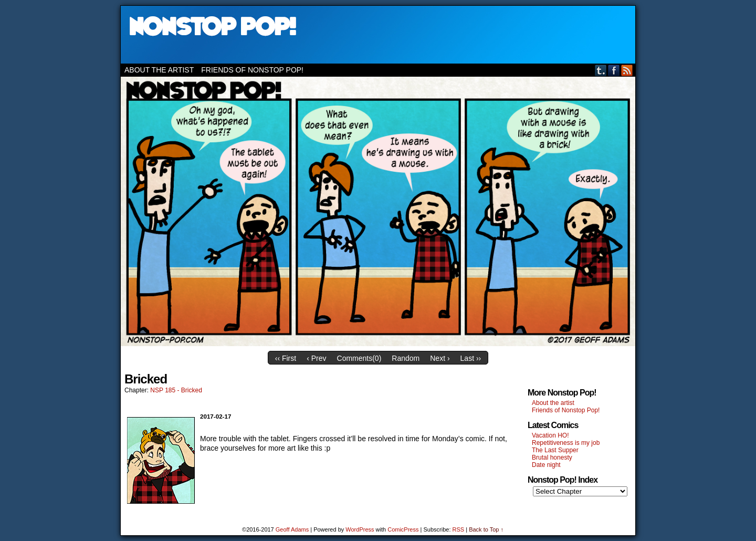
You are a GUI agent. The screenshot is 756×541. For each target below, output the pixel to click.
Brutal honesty (552, 457)
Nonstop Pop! (378, 35)
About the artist (159, 70)
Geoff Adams (292, 529)
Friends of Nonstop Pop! (252, 70)
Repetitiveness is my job (566, 443)
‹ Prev (316, 358)
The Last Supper (555, 450)
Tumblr (601, 70)
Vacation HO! (550, 435)
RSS (627, 70)
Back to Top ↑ (486, 529)
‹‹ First (286, 358)
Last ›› (471, 358)
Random (406, 358)
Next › (440, 358)
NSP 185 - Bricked (176, 390)
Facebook (614, 70)
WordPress (360, 529)
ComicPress (403, 529)
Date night (546, 465)
